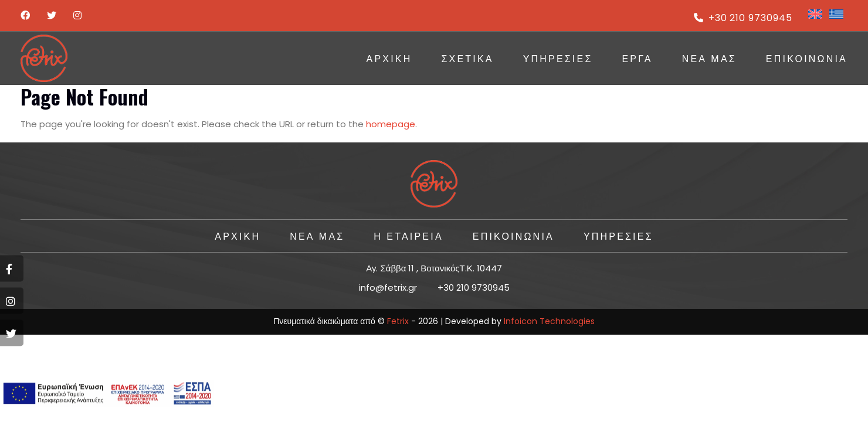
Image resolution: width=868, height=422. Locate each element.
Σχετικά (467, 58)
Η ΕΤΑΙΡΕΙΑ (408, 236)
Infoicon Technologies (549, 321)
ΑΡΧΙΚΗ (389, 58)
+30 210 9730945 (743, 18)
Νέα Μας (709, 58)
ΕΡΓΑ (637, 58)
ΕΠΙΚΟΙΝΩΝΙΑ (807, 58)
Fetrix (398, 321)
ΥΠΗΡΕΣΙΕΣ (558, 58)
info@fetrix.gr (388, 287)
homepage (391, 124)
